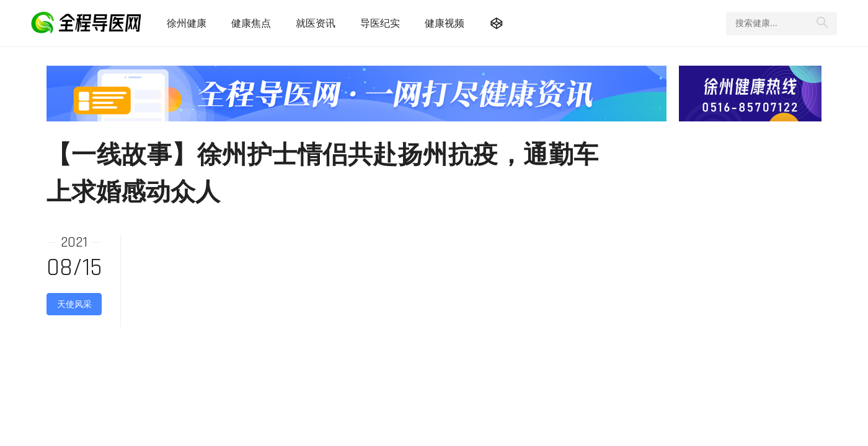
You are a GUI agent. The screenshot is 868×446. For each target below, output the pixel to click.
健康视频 (445, 23)
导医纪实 (380, 23)
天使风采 (74, 304)
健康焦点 (251, 23)
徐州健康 (187, 23)
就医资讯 (316, 23)
